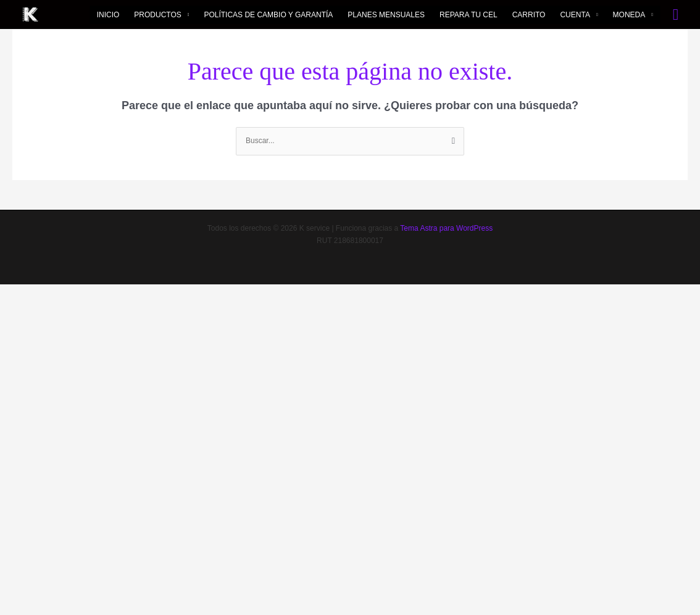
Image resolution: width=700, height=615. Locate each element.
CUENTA (575, 15)
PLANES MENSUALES (386, 15)
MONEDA (629, 15)
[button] (676, 15)
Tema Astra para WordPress (446, 228)
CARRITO (529, 15)
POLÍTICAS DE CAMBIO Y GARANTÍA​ (268, 15)
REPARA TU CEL (469, 15)
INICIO (108, 15)
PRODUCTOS (157, 15)
